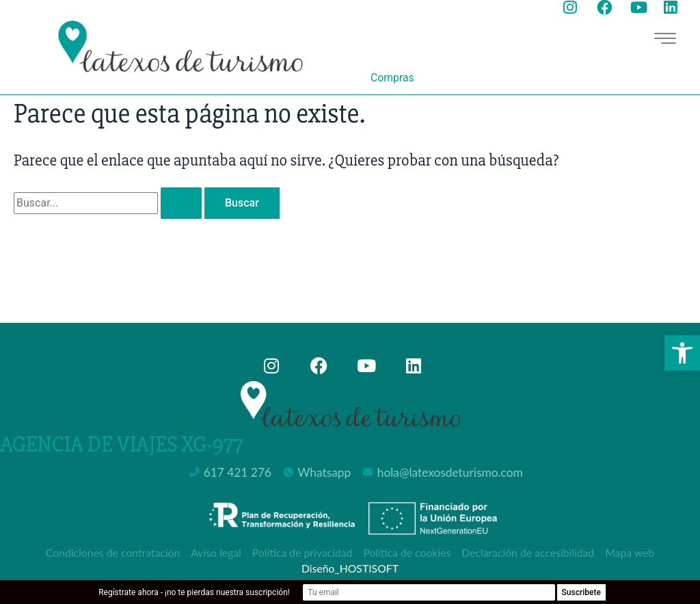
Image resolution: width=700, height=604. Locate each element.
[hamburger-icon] (664, 39)
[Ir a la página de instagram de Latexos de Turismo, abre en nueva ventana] (575, 8)
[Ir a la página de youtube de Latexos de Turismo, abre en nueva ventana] (642, 8)
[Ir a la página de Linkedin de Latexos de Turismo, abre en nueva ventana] (675, 8)
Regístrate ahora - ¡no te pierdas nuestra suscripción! (238, 592)
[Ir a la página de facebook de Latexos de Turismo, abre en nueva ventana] (608, 8)
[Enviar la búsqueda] (181, 203)
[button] (682, 353)
